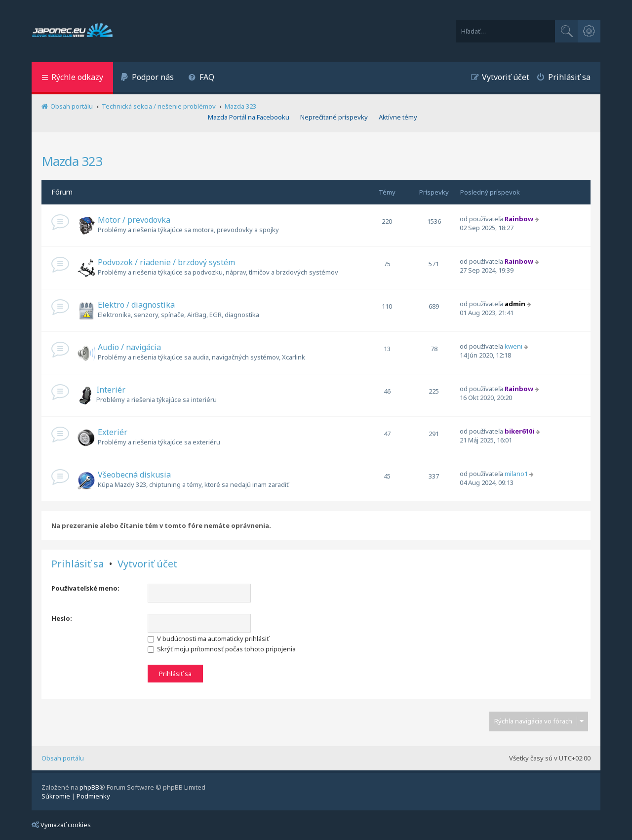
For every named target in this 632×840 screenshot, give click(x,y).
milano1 (516, 474)
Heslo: (62, 618)
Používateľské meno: (85, 588)
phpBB (89, 787)
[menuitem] (147, 78)
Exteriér (113, 432)
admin (515, 304)
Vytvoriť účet (147, 564)
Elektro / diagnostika (136, 305)
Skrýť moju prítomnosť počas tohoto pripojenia (222, 649)
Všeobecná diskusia (134, 475)
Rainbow (519, 219)
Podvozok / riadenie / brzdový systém (166, 262)
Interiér (111, 390)
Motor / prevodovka (134, 220)
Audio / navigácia (129, 347)
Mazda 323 (72, 161)
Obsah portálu (63, 758)
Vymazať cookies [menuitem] (61, 825)
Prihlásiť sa (78, 564)
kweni (513, 346)
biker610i (519, 431)
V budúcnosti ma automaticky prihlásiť (208, 639)
